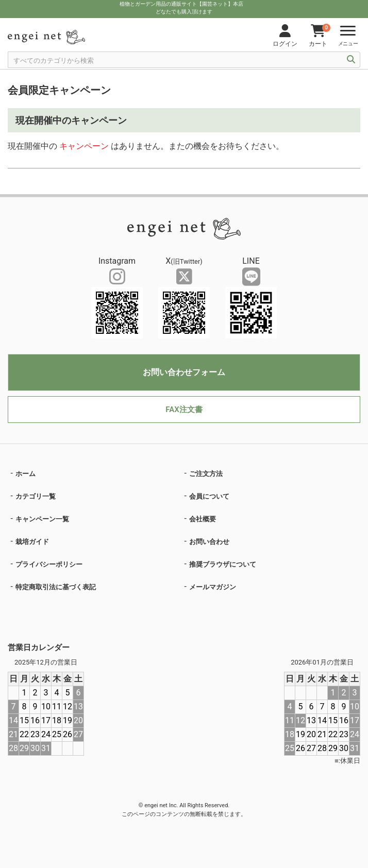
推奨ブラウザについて (223, 564)
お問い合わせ (209, 542)
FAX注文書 (184, 410)
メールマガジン (213, 587)
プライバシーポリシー (49, 564)
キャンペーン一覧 (42, 519)
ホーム (26, 474)
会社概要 (203, 519)
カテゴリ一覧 (36, 496)
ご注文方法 (206, 474)
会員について (209, 496)
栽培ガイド (32, 542)
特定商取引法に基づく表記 (56, 587)
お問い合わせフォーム (184, 372)
